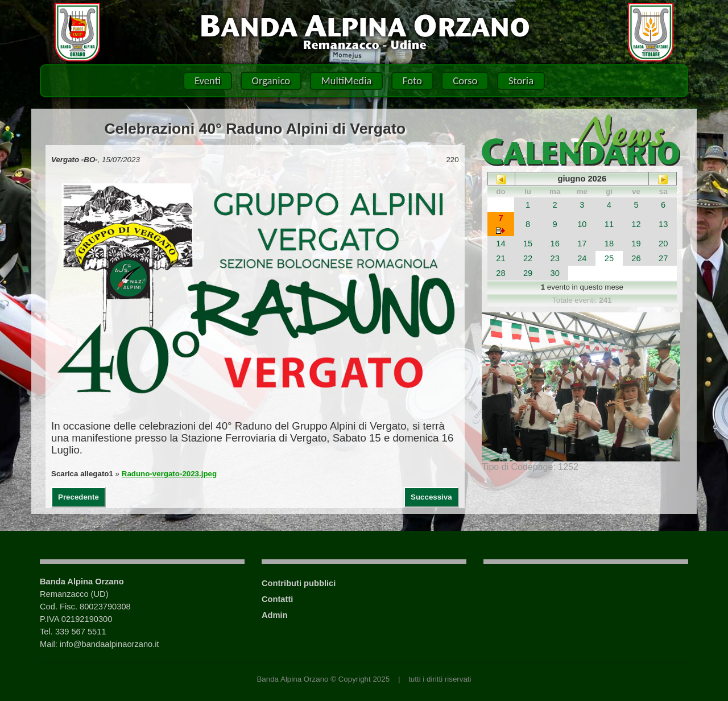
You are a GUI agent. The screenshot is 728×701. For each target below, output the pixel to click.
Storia (521, 81)
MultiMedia (347, 81)
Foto (412, 81)
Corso (465, 81)
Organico (271, 81)
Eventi (208, 81)
